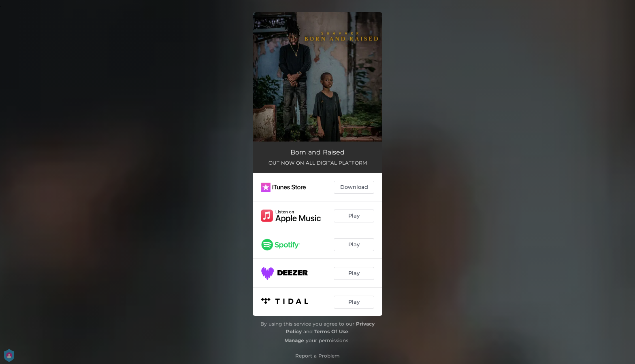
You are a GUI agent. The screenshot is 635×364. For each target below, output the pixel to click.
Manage (294, 340)
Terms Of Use (331, 331)
